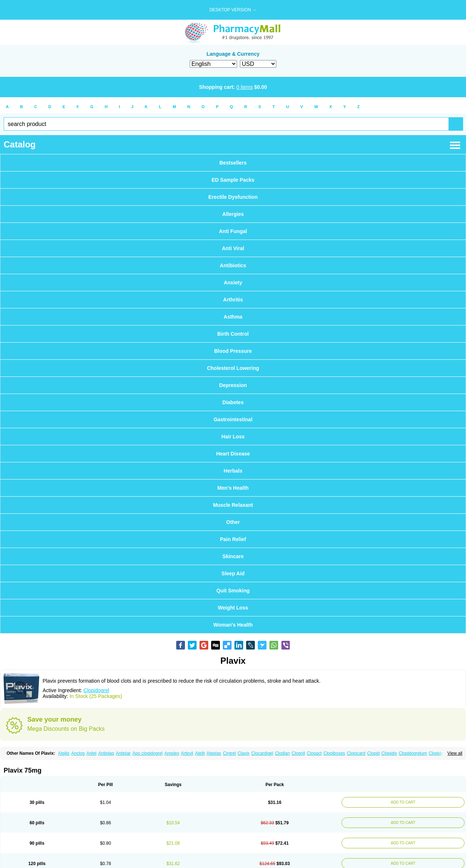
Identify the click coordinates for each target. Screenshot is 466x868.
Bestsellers (233, 163)
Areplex (172, 753)
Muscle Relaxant (233, 505)
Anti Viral (233, 248)
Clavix (244, 753)
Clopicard (356, 753)
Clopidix (389, 753)
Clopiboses (334, 753)
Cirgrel (229, 753)
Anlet (91, 753)
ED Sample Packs (233, 180)
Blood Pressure (233, 351)
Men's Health (233, 488)
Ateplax (214, 753)
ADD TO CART (401, 802)
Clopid (374, 753)
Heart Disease (233, 454)
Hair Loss (233, 437)
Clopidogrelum (413, 753)
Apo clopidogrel (148, 753)
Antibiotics (233, 265)
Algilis (64, 753)
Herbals (233, 471)
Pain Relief (233, 539)
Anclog (78, 753)
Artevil (187, 753)
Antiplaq (106, 753)
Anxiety (233, 283)
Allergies (233, 214)
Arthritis (233, 300)
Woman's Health (233, 625)
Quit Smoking (233, 591)
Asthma (233, 317)
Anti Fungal (233, 231)
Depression (233, 385)
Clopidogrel (96, 690)
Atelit (200, 753)
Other (233, 522)
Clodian (282, 753)
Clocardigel (262, 753)
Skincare (233, 556)
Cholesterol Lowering (233, 368)
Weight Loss (233, 608)
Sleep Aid (233, 573)
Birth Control (233, 334)
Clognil (298, 753)
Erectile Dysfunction (233, 197)
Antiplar (123, 753)
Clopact (314, 753)
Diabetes (233, 402)
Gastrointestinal (233, 419)
